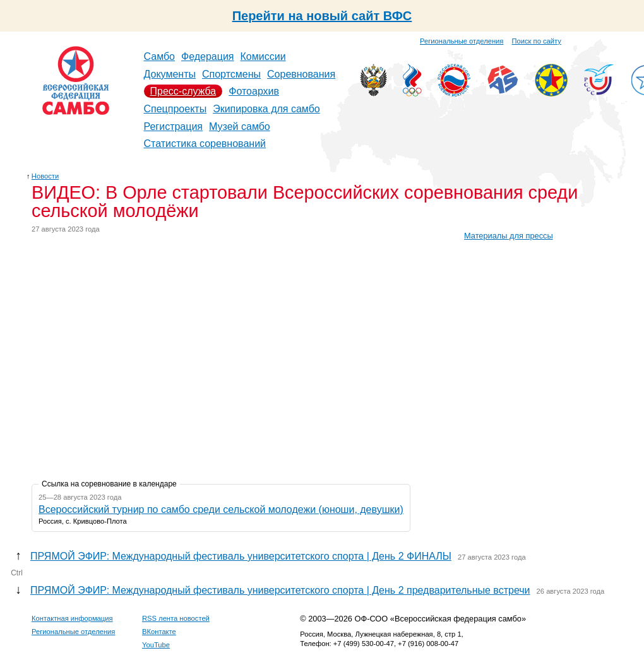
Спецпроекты (176, 109)
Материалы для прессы (509, 236)
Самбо (160, 56)
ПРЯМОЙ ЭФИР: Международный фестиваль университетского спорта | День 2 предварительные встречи (280, 590)
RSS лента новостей (176, 618)
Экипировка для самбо (266, 109)
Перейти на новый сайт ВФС (322, 16)
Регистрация (174, 126)
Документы (170, 74)
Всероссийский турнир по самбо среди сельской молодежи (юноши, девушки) (221, 509)
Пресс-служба (183, 91)
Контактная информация (72, 618)
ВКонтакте (159, 632)
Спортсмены (231, 74)
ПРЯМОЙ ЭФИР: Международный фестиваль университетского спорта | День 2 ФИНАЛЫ (241, 556)
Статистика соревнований (205, 144)
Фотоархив (254, 91)
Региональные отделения (462, 41)
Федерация (208, 56)
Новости (45, 176)
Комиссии (263, 56)
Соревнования (301, 74)
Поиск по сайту (537, 41)
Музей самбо (240, 126)
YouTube (156, 645)
